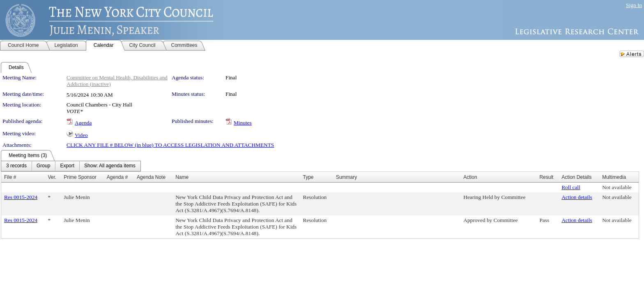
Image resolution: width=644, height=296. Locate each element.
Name (182, 177)
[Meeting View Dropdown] (110, 166)
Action (470, 177)
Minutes (243, 123)
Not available (617, 187)
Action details (577, 197)
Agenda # (117, 177)
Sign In (634, 5)
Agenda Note (151, 177)
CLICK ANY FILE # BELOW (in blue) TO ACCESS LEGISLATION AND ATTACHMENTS (170, 145)
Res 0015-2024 (21, 197)
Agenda (83, 123)
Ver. (52, 177)
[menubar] (71, 166)
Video (81, 135)
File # (10, 177)
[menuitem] (16, 166)
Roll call (571, 187)
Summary (346, 177)
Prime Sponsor (80, 177)
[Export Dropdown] (67, 166)
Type (308, 177)
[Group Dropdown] (43, 166)
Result (546, 177)
